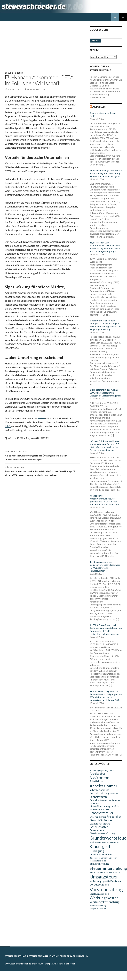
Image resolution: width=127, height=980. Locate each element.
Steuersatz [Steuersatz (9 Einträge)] (94, 872)
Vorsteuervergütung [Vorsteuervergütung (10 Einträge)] (99, 894)
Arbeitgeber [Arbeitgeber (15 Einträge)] (98, 774)
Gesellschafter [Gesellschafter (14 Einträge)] (99, 827)
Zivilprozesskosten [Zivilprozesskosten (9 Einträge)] (98, 908)
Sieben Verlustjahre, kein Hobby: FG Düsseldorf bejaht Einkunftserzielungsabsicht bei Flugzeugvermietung (105, 325)
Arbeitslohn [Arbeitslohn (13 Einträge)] (97, 781)
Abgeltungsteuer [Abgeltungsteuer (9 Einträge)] (106, 770)
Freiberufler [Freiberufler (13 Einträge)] (114, 817)
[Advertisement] (44, 49)
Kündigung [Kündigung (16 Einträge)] (97, 851)
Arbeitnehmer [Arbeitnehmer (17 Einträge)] (99, 778)
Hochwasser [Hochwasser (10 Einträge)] (95, 842)
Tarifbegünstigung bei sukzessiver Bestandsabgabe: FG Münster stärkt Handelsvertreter (105, 566)
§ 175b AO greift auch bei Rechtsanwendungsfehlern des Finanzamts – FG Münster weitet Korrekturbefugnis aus (106, 630)
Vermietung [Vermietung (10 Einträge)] (116, 881)
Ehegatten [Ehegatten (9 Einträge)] (94, 803)
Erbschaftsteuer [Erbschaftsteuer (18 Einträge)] (102, 813)
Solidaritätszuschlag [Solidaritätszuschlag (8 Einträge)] (98, 861)
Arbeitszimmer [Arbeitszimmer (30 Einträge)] (104, 786)
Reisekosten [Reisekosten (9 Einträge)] (95, 858)
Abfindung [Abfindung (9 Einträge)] (94, 770)
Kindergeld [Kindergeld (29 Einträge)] (100, 846)
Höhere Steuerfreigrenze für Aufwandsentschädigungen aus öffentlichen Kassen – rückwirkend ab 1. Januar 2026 (106, 696)
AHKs (41, 418)
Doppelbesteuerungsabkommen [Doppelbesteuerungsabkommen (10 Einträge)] (105, 800)
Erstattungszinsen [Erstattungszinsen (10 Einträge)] (98, 817)
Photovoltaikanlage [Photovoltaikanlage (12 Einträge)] (101, 854)
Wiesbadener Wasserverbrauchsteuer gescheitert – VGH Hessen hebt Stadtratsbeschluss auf (104, 500)
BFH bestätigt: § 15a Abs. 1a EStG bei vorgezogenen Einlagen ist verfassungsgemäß (106, 393)
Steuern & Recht (14, 73)
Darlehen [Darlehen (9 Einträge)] (114, 794)
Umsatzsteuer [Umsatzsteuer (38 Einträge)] (104, 877)
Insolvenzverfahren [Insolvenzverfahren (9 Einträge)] (110, 842)
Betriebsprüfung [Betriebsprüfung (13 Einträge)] (99, 793)
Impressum (37, 964)
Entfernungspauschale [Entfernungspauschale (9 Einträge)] (99, 809)
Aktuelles (99, 107)
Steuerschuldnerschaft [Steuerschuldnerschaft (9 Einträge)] (110, 872)
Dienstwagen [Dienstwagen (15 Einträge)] (98, 797)
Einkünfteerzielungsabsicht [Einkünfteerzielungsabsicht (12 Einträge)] (104, 806)
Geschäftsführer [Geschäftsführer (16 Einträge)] (101, 820)
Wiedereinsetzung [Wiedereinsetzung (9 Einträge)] (98, 906)
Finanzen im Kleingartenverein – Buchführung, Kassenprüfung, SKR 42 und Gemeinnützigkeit (106, 173)
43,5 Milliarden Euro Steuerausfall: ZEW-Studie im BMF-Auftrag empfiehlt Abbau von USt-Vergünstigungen (105, 247)
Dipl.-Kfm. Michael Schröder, (61, 964)
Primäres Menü (123, 17)
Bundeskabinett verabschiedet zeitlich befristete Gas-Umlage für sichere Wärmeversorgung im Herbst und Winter (42, 471)
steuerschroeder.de (38, 89)
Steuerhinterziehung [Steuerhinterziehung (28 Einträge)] (108, 868)
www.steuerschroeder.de (18, 964)
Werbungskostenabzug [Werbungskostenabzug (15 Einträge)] (105, 902)
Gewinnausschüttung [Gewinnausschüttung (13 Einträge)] (102, 833)
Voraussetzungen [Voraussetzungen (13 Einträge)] (100, 884)
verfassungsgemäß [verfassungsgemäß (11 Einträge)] (100, 881)
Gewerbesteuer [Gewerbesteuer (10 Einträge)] (97, 830)
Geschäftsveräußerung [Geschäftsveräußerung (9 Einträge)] (100, 824)
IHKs (8, 426)
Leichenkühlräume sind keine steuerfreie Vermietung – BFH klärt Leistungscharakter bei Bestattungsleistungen (105, 446)
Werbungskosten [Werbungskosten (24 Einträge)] (104, 898)
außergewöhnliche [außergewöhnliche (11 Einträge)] (99, 790)
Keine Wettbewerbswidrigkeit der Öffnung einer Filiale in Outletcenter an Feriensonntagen (42, 455)
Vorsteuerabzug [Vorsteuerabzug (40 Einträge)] (106, 889)
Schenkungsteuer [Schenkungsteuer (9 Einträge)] (109, 858)
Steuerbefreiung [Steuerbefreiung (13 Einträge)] (99, 864)
